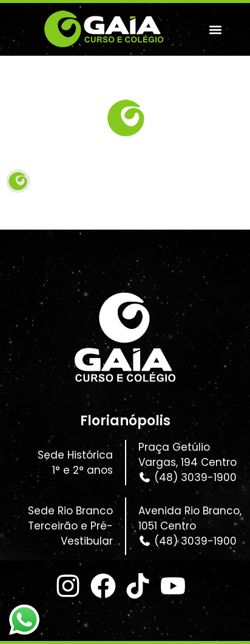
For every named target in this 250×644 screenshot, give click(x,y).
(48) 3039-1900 (187, 477)
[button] (215, 29)
